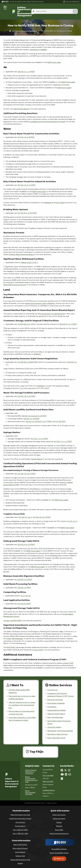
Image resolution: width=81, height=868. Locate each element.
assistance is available (38, 43)
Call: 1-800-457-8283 (20, 829)
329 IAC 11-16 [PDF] (31, 413)
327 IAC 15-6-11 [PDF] (26, 179)
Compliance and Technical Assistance (24, 25)
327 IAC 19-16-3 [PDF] (42, 511)
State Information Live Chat (20, 814)
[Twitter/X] (65, 770)
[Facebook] (62, 770)
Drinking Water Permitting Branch (22, 248)
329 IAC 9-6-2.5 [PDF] (26, 538)
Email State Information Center (20, 818)
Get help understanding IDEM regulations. (20, 685)
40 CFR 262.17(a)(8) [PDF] (28, 356)
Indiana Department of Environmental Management (31, 8)
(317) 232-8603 (48, 775)
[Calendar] (62, 778)
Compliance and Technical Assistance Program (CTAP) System (58, 691)
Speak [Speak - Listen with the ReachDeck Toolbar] (59, 858)
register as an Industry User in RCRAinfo (40, 297)
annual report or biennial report (53, 308)
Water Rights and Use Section (15, 279)
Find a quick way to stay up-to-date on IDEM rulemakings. (21, 692)
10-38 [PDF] (61, 415)
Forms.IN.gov (52, 705)
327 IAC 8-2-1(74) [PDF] (27, 207)
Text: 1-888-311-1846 (20, 833)
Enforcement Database (56, 701)
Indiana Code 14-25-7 (29, 256)
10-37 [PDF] (47, 415)
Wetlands (48, 197)
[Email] (70, 774)
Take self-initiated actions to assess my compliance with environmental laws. (20, 700)
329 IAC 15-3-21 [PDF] (26, 390)
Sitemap (59, 825)
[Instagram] (69, 770)
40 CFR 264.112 (24, 318)
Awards (20, 863)
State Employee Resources (59, 833)
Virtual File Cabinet (55, 726)
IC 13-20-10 (26, 590)
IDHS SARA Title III (13, 641)
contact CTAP (68, 657)
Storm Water (60, 197)
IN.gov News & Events (20, 848)
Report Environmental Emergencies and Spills (31, 779)
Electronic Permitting (55, 697)
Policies (59, 822)
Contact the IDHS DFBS (12, 614)
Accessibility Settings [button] (59, 848)
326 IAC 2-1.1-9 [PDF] (26, 66)
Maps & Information (20, 844)
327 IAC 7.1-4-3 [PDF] (39, 433)
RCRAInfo (37, 348)
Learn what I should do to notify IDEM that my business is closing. (21, 715)
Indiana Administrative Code (20, 859)
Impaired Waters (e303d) (57, 708)
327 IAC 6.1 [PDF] (24, 598)
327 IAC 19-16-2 (25, 511)
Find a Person (20, 822)
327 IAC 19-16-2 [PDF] (26, 468)
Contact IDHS (37, 644)
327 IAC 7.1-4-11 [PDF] (63, 435)
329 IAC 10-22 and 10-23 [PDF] (34, 410)
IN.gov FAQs (59, 829)
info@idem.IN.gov (49, 790)
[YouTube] (62, 774)
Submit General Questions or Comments (31, 771)
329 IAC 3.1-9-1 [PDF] (68, 318)
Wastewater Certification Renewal (60, 730)
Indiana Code (20, 855)
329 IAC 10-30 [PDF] (34, 415)
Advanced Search (59, 818)
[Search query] (68, 8)
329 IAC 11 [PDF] (24, 582)
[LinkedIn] (66, 774)
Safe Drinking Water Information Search (59, 721)
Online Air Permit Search (56, 712)
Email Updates (20, 851)
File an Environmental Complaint (30, 792)
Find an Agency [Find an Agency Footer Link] (20, 825)
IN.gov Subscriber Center (57, 737)
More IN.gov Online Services (58, 733)
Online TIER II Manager (15, 633)
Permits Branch (37, 453)
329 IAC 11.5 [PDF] (25, 573)
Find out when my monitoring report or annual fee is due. (20, 708)
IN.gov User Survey (59, 814)
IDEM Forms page (54, 56)
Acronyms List (53, 684)
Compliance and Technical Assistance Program (48, 116)
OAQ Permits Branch (21, 103)
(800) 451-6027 (48, 781)
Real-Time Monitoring (55, 716)
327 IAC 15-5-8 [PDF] (26, 131)
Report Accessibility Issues (59, 852)
